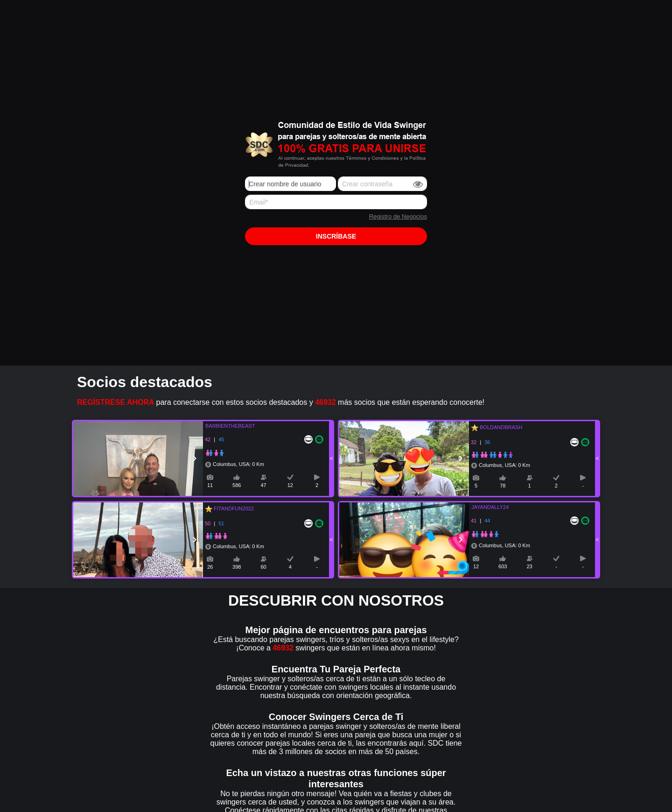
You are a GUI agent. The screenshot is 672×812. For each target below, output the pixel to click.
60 (263, 567)
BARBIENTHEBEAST (224, 426)
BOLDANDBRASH (500, 427)
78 (503, 486)
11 (210, 485)
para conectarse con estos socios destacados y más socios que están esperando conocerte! (281, 402)
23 (529, 566)
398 (237, 567)
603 (503, 566)
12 (290, 485)
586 (237, 485)
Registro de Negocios (398, 216)
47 (263, 485)
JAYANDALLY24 (484, 507)
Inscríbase (336, 236)
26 (210, 567)
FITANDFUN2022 (232, 508)
